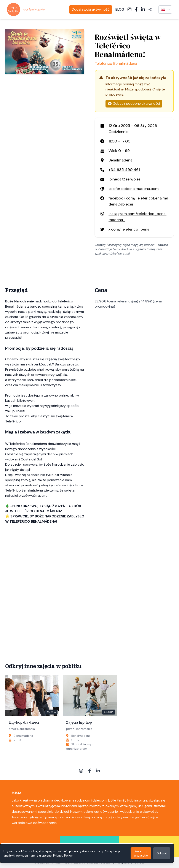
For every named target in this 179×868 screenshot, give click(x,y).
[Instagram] (129, 9)
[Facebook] (136, 9)
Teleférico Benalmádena (116, 63)
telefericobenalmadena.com (134, 189)
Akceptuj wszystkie (141, 853)
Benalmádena (121, 160)
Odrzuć (162, 853)
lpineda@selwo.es (125, 179)
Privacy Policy (63, 855)
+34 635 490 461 (124, 170)
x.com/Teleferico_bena (129, 229)
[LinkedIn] (143, 9)
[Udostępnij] (150, 9)
